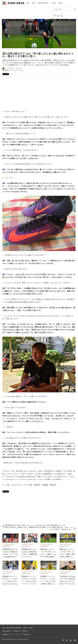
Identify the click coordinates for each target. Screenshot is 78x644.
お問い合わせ (26, 634)
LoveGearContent (18, 70)
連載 (33, 3)
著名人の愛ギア (7, 631)
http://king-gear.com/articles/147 (29, 463)
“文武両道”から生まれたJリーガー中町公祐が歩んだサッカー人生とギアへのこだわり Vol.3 (67, 581)
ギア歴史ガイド (17, 631)
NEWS (61, 3)
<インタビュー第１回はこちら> (14, 111)
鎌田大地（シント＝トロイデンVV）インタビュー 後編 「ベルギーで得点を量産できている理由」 (48, 554)
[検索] (75, 9)
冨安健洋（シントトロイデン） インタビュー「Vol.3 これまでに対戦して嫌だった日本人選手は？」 (48, 581)
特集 (28, 3)
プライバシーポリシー (15, 634)
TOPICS (54, 3)
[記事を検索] (63, 9)
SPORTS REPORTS (43, 3)
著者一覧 (25, 631)
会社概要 (5, 634)
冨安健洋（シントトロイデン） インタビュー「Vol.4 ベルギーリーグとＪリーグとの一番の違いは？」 (29, 581)
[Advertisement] (39, 92)
